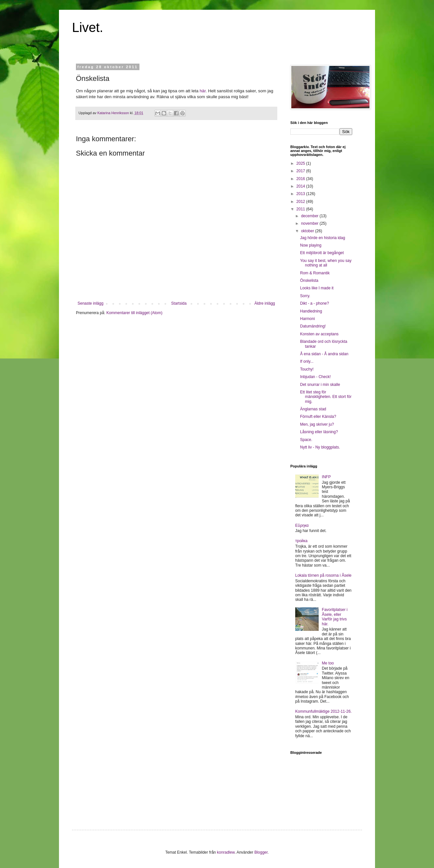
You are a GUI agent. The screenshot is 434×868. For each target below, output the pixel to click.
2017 (301, 171)
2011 (301, 209)
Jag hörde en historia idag (323, 238)
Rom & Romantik (315, 273)
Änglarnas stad (313, 409)
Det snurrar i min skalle (320, 385)
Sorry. (305, 296)
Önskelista (309, 281)
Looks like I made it (317, 288)
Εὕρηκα (302, 525)
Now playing (311, 245)
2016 (301, 179)
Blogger (261, 852)
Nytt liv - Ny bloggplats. (320, 447)
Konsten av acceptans (319, 334)
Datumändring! (313, 326)
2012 (301, 202)
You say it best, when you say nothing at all (326, 263)
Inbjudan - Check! (315, 377)
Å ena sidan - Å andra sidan (324, 354)
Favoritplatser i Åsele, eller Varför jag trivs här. (335, 617)
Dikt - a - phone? (315, 303)
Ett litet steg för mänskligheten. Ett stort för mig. (326, 397)
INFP (326, 477)
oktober (308, 231)
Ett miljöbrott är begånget (322, 253)
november (310, 223)
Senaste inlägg (90, 303)
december (310, 216)
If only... (307, 361)
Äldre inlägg (265, 303)
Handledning (311, 311)
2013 (301, 194)
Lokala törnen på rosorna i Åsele (323, 575)
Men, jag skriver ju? (317, 424)
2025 (301, 163)
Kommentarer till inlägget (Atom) (134, 313)
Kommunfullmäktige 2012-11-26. (323, 711)
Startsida (179, 303)
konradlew (226, 852)
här (203, 91)
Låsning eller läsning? (319, 432)
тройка (301, 541)
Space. (306, 440)
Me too (328, 663)
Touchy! (307, 369)
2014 (301, 186)
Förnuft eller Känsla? (318, 417)
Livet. (88, 27)
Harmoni (307, 319)
